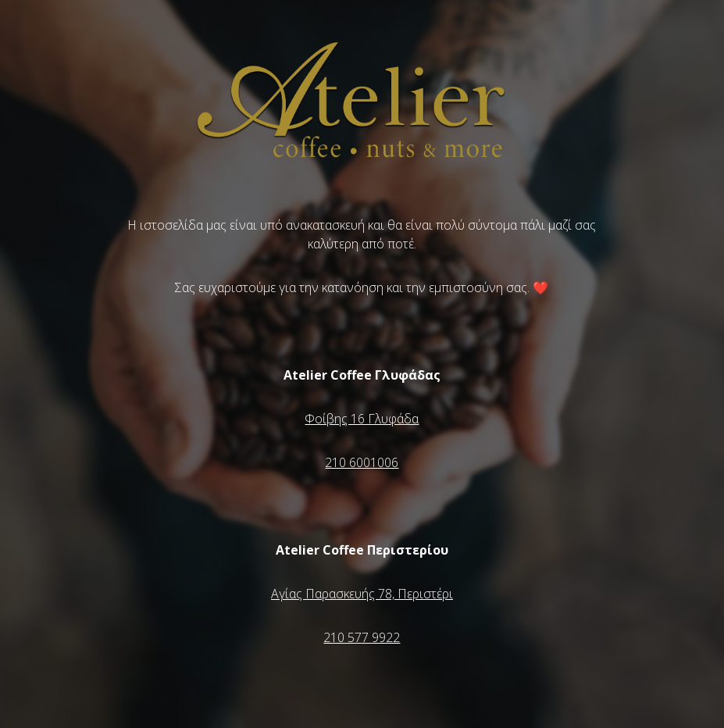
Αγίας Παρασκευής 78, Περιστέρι (362, 594)
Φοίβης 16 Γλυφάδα (362, 419)
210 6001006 (362, 462)
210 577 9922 (362, 637)
